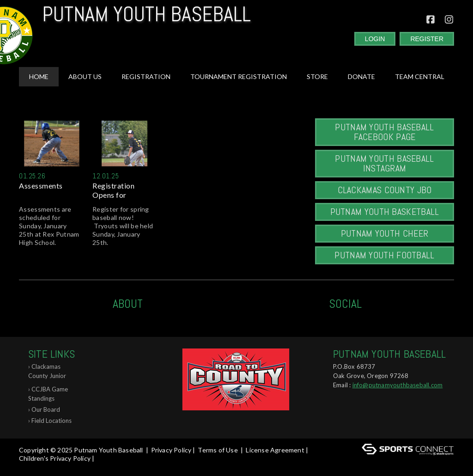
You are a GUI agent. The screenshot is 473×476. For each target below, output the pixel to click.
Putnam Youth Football (384, 255)
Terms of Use (218, 450)
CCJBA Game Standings (48, 394)
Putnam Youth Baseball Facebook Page (384, 132)
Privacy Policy (171, 450)
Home (39, 76)
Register (427, 39)
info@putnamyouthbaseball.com (398, 385)
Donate (361, 76)
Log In (31, 467)
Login (375, 39)
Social (345, 304)
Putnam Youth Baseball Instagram (384, 163)
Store (317, 76)
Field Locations (52, 421)
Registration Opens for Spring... (113, 190)
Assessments (41, 186)
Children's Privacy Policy (55, 458)
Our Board (46, 409)
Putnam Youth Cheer (385, 233)
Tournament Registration (239, 76)
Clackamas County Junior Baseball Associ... (51, 373)
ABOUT (128, 304)
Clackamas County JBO (385, 190)
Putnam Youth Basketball (385, 212)
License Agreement (275, 450)
